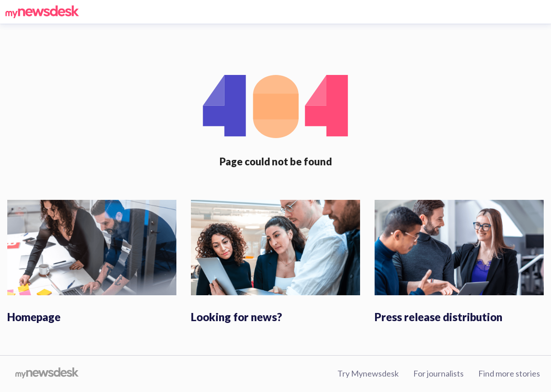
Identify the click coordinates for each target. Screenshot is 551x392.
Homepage (34, 317)
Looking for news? (236, 317)
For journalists (438, 373)
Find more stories (509, 373)
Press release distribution (438, 317)
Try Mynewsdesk (368, 373)
